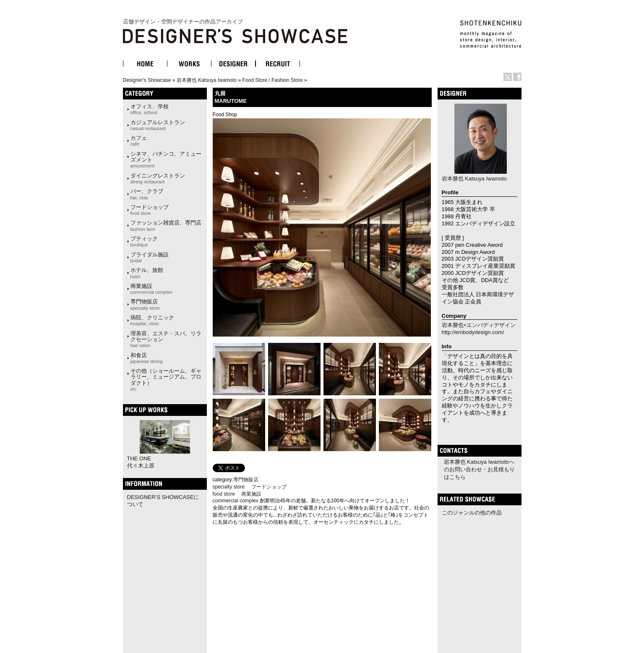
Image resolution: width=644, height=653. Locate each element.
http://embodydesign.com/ (473, 332)
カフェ (139, 141)
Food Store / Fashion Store (273, 80)
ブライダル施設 (150, 257)
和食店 (147, 358)
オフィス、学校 (150, 109)
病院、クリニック (152, 320)
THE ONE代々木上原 (141, 462)
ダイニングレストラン (158, 178)
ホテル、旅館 (147, 273)
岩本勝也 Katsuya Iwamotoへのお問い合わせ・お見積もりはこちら (479, 469)
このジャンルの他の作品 (472, 513)
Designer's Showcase (147, 80)
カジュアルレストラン (158, 125)
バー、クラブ (147, 194)
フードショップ (150, 210)
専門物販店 (145, 304)
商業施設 (151, 289)
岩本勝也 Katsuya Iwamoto (207, 80)
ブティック (144, 241)
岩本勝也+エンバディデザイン (479, 325)
